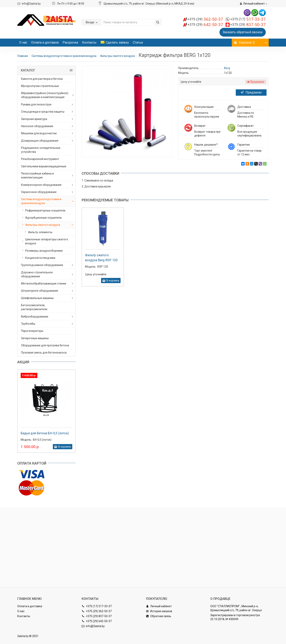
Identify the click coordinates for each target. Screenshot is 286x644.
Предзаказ (251, 92)
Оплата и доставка (45, 42)
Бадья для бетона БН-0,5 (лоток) (45, 433)
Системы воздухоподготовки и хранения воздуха (64, 56)
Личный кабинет (159, 606)
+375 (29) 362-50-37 (97, 611)
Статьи (138, 42)
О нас (23, 42)
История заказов (159, 611)
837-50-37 (248, 25)
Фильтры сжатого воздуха (117, 56)
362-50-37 (205, 19)
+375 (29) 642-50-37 (97, 621)
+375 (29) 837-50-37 (97, 616)
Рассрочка (70, 42)
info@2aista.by (31, 4)
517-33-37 (248, 19)
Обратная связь (159, 616)
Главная (23, 56)
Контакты (89, 42)
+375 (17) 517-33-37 (97, 606)
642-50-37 (205, 25)
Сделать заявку (115, 42)
